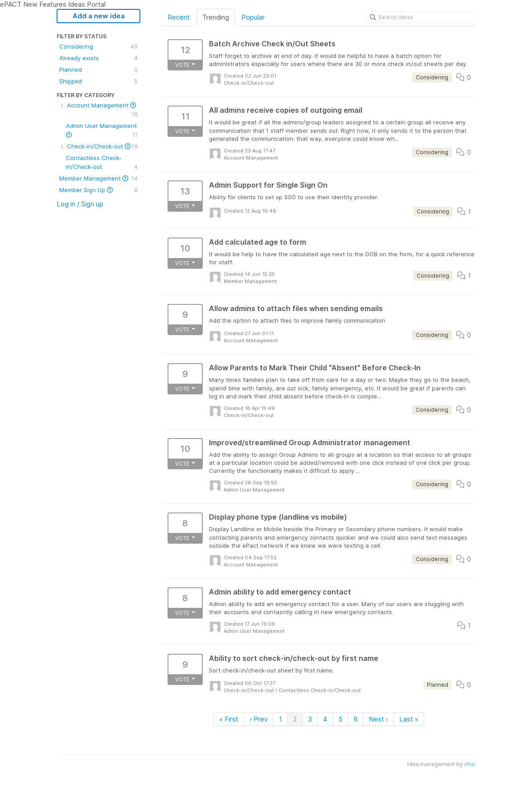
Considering (98, 46)
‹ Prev (259, 719)
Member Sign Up (98, 190)
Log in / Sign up (80, 204)
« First (229, 719)
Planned (98, 70)
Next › (379, 719)
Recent (179, 17)
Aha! (470, 764)
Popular (253, 17)
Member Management (98, 178)
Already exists (98, 58)
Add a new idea (99, 16)
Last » (409, 719)
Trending (216, 17)
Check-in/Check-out (98, 146)
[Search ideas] (421, 17)
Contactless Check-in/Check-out (102, 163)
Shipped (98, 81)
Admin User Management (102, 131)
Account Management (98, 110)
